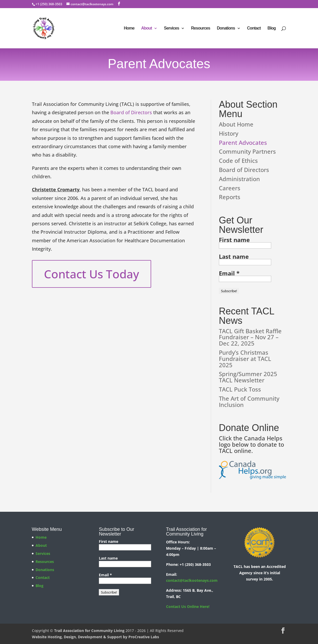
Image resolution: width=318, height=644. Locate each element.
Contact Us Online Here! (188, 606)
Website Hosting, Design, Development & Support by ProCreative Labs (95, 637)
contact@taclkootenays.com (192, 580)
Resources (201, 28)
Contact (254, 28)
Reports (230, 197)
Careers (230, 188)
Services (172, 28)
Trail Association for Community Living (89, 631)
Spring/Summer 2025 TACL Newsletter (248, 377)
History (229, 133)
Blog (272, 28)
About (147, 28)
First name (234, 240)
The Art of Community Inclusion (249, 401)
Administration (239, 179)
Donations (226, 28)
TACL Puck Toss (240, 389)
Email (229, 273)
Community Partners (247, 151)
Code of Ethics (238, 160)
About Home (236, 124)
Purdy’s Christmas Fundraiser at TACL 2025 (245, 359)
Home (129, 28)
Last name (234, 256)
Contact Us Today (92, 274)
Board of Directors (131, 112)
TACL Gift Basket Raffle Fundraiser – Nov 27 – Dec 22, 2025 (250, 337)
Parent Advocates (243, 142)
